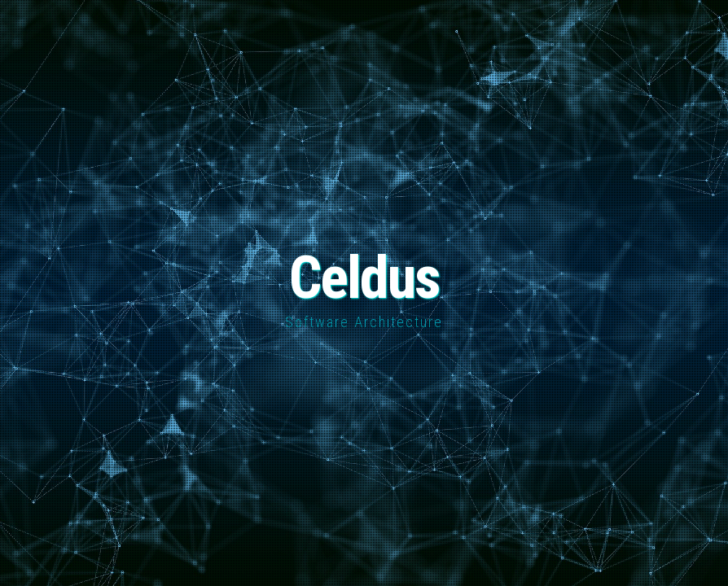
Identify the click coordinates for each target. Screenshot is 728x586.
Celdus (364, 278)
